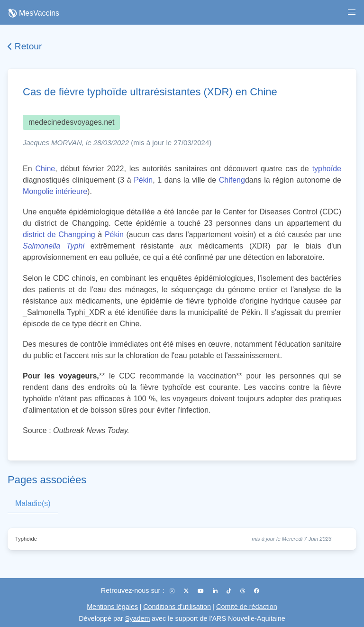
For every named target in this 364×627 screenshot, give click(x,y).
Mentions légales (112, 607)
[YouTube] (201, 591)
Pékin (143, 180)
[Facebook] (257, 591)
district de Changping (59, 235)
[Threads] (243, 591)
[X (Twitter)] (187, 591)
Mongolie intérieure (55, 191)
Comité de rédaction (247, 607)
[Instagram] (173, 591)
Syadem (138, 618)
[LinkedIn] (216, 591)
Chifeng (232, 180)
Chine (45, 169)
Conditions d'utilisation (177, 607)
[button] (352, 12)
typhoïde (327, 169)
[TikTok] (230, 591)
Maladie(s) (33, 503)
